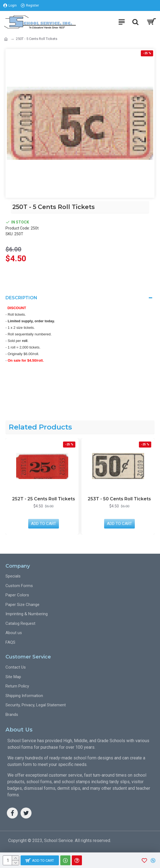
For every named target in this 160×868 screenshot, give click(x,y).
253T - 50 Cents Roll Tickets (119, 499)
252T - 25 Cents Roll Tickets (44, 499)
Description (21, 298)
